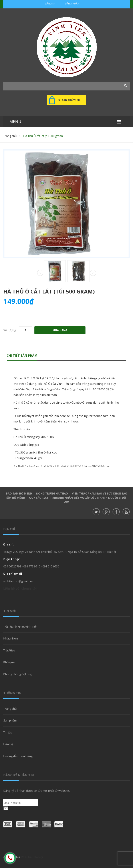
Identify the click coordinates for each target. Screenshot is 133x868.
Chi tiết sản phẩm (22, 355)
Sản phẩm (10, 720)
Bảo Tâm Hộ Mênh (19, 494)
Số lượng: (10, 330)
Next (93, 273)
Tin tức (8, 732)
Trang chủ (10, 136)
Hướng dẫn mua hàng (18, 756)
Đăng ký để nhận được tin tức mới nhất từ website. (37, 791)
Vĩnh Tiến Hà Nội (32, 857)
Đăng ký (50, 4)
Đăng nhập (72, 4)
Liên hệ (8, 744)
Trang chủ (10, 709)
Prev (40, 273)
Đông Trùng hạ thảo (52, 494)
